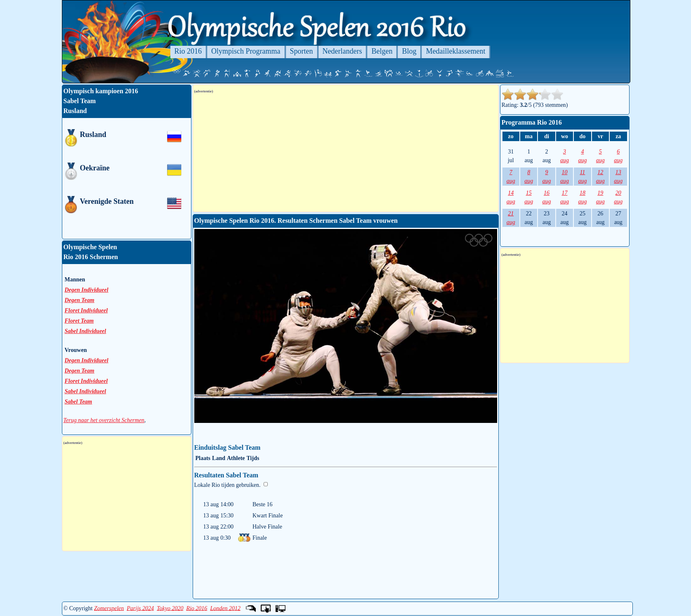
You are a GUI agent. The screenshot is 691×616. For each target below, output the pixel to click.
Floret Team (79, 321)
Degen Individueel (87, 290)
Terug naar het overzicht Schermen (104, 420)
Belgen (382, 51)
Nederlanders (342, 51)
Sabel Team (79, 402)
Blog (409, 51)
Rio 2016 (188, 51)
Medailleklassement (455, 51)
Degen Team (80, 300)
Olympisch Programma (246, 51)
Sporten (302, 51)
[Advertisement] (346, 153)
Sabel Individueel (86, 331)
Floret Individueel (86, 310)
